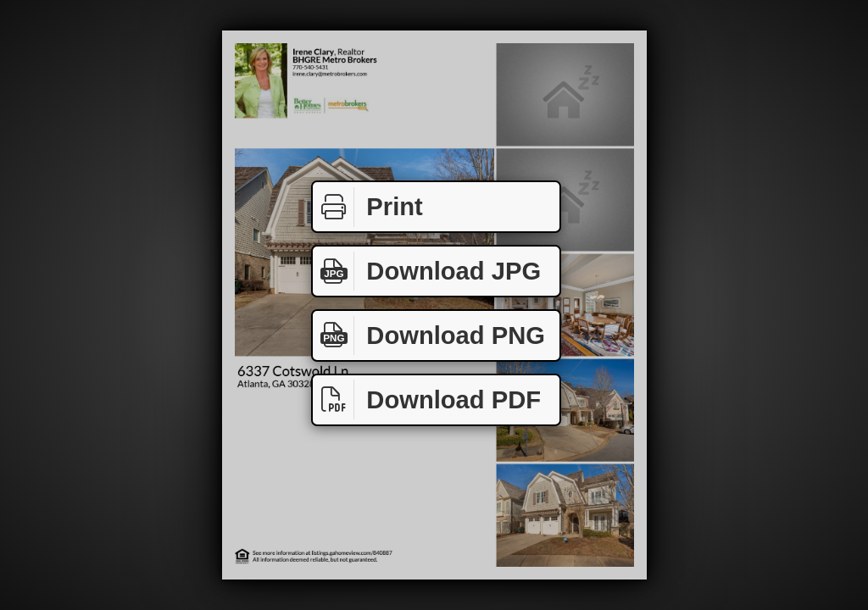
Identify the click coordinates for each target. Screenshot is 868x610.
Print (368, 207)
